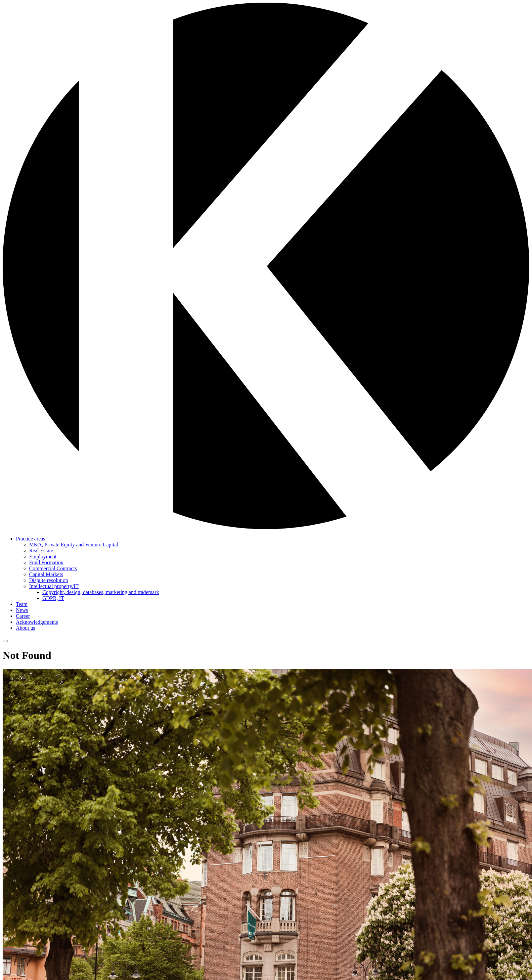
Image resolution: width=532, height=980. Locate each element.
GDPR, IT (53, 598)
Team (22, 604)
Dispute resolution (49, 580)
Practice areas (30, 539)
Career (23, 616)
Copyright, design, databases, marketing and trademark (101, 592)
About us (25, 628)
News (22, 610)
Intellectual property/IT (54, 586)
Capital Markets (46, 574)
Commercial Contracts (53, 568)
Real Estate (41, 551)
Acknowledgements (37, 622)
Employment (43, 556)
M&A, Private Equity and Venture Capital (74, 545)
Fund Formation (46, 562)
